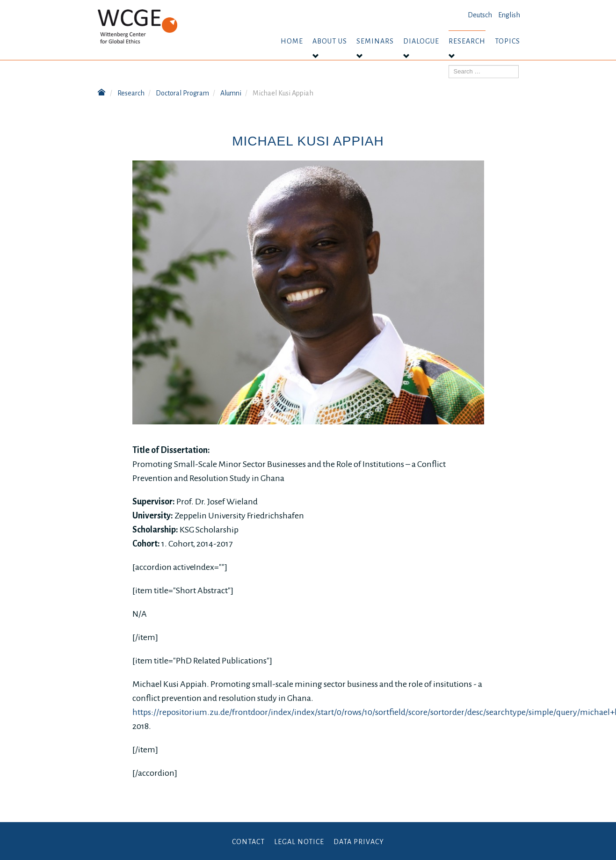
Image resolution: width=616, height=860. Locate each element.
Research (467, 41)
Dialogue (421, 41)
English (509, 15)
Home (292, 41)
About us (330, 41)
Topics (507, 41)
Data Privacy (359, 842)
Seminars (375, 41)
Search (449, 65)
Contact (248, 842)
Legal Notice (299, 842)
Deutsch (480, 15)
